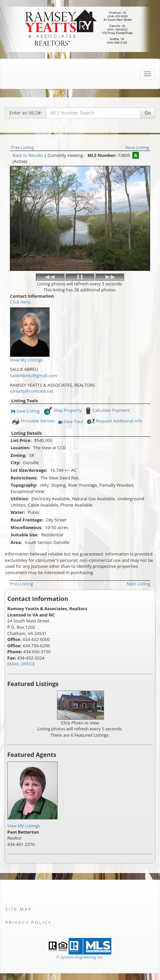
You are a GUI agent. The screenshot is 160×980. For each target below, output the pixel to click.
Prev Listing (23, 147)
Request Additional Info (114, 421)
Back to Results (28, 155)
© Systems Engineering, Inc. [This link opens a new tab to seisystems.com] (80, 957)
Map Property (62, 411)
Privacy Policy (28, 922)
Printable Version (33, 421)
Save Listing (26, 411)
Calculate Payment (107, 411)
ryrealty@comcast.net (32, 391)
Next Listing (137, 147)
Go (148, 113)
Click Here (20, 302)
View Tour (71, 422)
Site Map (19, 909)
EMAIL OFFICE (21, 664)
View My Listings (24, 826)
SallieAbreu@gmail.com (33, 375)
